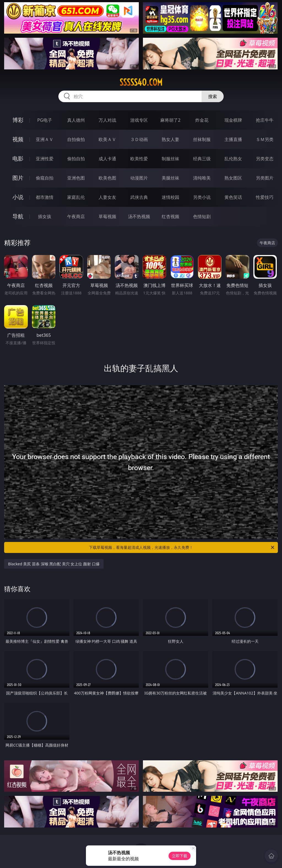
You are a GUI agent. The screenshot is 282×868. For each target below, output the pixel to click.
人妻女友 (107, 197)
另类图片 (265, 178)
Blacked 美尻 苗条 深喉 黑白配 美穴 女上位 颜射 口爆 (54, 564)
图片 (18, 178)
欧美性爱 (139, 159)
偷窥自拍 (45, 178)
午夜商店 (76, 216)
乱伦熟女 (233, 159)
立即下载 (180, 856)
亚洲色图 (76, 178)
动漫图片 (139, 178)
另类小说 (202, 197)
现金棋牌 (233, 120)
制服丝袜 (170, 159)
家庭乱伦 (76, 197)
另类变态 (265, 159)
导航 (18, 216)
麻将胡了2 (170, 120)
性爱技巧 (265, 197)
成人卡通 (107, 159)
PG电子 (44, 120)
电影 (18, 158)
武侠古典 (139, 197)
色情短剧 (202, 216)
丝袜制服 (202, 139)
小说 (18, 197)
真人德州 (76, 120)
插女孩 (45, 216)
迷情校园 (170, 197)
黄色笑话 (233, 197)
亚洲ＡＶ (45, 139)
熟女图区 (233, 178)
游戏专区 (139, 120)
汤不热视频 (139, 216)
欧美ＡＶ (107, 139)
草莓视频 (107, 216)
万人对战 (107, 120)
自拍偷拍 (76, 139)
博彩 (18, 120)
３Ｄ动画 (139, 139)
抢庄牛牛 (265, 120)
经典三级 (202, 159)
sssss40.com (141, 82)
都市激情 (45, 197)
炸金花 (202, 120)
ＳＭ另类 (265, 139)
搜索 (213, 96)
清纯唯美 (202, 178)
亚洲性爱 (45, 159)
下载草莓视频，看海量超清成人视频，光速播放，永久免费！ (182, 547)
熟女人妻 (170, 139)
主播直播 (233, 139)
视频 (18, 139)
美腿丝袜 (170, 178)
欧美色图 (107, 178)
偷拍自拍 (76, 159)
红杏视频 (170, 216)
